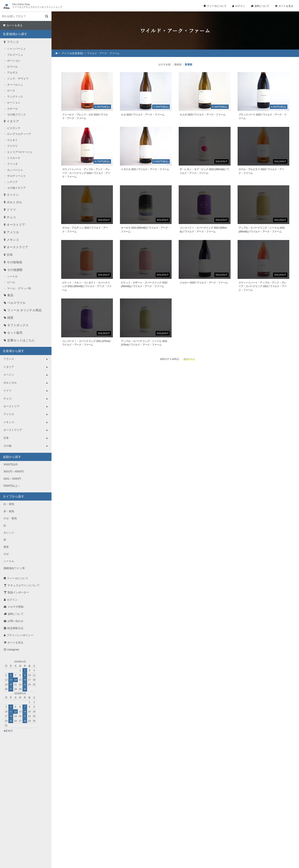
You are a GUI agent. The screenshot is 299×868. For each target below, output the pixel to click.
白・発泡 (9, 504)
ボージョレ (14, 61)
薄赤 (6, 547)
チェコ (11, 217)
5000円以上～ (12, 486)
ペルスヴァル (16, 303)
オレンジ (9, 533)
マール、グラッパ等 (19, 288)
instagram (13, 650)
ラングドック (15, 97)
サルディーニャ (16, 176)
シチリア (12, 182)
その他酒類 (15, 270)
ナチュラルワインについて (24, 585)
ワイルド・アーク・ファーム (103, 53)
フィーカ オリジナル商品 (24, 310)
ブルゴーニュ (15, 55)
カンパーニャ (15, 170)
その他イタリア (16, 188)
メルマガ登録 (15, 607)
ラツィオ (12, 164)
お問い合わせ (15, 621)
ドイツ (11, 210)
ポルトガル (14, 202)
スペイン (13, 195)
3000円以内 (10, 464)
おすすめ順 (164, 64)
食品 (10, 295)
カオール (12, 109)
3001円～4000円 (14, 471)
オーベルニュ (15, 85)
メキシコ (13, 240)
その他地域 (14, 262)
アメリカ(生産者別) (72, 53)
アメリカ (13, 232)
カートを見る (286, 6)
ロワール (12, 67)
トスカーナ (14, 158)
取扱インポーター (18, 592)
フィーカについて (217, 6)
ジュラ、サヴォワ (18, 78)
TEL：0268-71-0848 (137, 827)
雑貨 (10, 318)
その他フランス (16, 114)
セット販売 (15, 333)
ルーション (14, 102)
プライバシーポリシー (20, 635)
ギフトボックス (18, 325)
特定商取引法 (15, 628)
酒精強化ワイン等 (14, 568)
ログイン (240, 6)
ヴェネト (12, 140)
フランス (13, 42)
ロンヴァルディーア (19, 134)
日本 (10, 255)
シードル (12, 276)
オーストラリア (17, 247)
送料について (262, 6)
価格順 (178, 64)
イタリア (13, 121)
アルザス (12, 73)
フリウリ (12, 146)
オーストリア (16, 225)
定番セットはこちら (21, 340)
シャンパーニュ (16, 49)
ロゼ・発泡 (10, 518)
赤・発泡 (9, 511)
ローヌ (11, 90)
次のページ (189, 359)
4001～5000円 (12, 479)
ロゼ (6, 554)
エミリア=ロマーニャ (20, 152)
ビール (11, 282)
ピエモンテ (14, 128)
